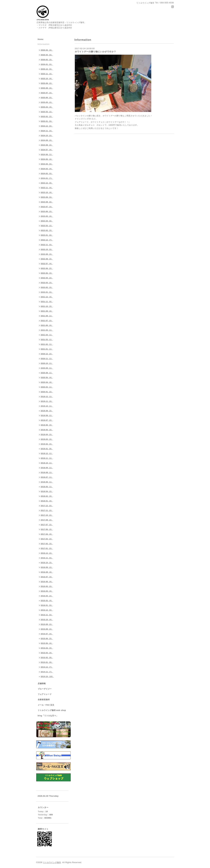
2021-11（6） (47, 302)
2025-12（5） (47, 69)
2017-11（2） (47, 510)
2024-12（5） (47, 126)
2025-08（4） (47, 88)
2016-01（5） (47, 605)
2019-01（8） (47, 449)
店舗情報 (42, 684)
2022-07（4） (47, 264)
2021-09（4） (47, 311)
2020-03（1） (47, 387)
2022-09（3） (47, 254)
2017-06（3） (47, 529)
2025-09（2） (47, 83)
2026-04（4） (47, 50)
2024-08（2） (47, 145)
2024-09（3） (47, 140)
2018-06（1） (47, 482)
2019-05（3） (47, 430)
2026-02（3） (47, 60)
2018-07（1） (47, 477)
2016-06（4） (47, 582)
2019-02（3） (47, 444)
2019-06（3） (47, 425)
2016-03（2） (47, 596)
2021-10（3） (47, 306)
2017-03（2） (47, 539)
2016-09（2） (47, 567)
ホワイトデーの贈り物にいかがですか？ (95, 52)
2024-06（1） (47, 154)
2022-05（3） (47, 273)
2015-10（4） (47, 620)
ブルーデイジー (45, 689)
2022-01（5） (47, 292)
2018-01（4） (47, 501)
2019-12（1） (47, 396)
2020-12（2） (47, 354)
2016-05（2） (47, 586)
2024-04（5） (47, 164)
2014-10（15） (47, 676)
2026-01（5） (47, 64)
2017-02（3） (47, 544)
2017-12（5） (47, 506)
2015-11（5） (47, 615)
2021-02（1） (47, 344)
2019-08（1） (47, 415)
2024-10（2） (47, 135)
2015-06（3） (47, 639)
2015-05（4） (47, 643)
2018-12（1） (47, 453)
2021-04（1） (47, 335)
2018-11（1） (47, 458)
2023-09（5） (47, 197)
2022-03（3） (47, 283)
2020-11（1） (47, 359)
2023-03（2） (47, 226)
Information (44, 44)
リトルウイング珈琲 (52, 862)
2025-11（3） (47, 74)
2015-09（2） (47, 624)
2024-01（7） (47, 178)
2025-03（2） (47, 112)
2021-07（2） (47, 321)
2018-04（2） (47, 491)
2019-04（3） (47, 434)
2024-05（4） (47, 159)
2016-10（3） (47, 563)
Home (41, 39)
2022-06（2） (47, 268)
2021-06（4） (47, 325)
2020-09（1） (47, 368)
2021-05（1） (47, 330)
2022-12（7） (47, 240)
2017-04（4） (47, 534)
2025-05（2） (47, 102)
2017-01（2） (47, 548)
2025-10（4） (47, 79)
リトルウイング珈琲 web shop (52, 710)
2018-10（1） (47, 463)
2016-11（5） (47, 558)
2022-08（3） (47, 259)
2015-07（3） (47, 634)
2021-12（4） (47, 297)
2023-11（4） (47, 188)
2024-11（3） (47, 131)
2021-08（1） (47, 316)
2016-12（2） (47, 553)
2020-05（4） (47, 378)
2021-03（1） (47, 340)
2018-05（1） (47, 487)
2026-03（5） (47, 55)
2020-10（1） (47, 363)
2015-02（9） (47, 658)
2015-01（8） (47, 662)
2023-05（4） (47, 216)
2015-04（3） (47, 648)
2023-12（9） (47, 183)
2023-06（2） (47, 211)
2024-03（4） (47, 169)
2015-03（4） (47, 653)
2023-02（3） (47, 230)
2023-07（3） (47, 207)
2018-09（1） (47, 468)
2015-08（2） (47, 629)
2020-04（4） (47, 382)
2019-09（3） (47, 411)
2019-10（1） (47, 406)
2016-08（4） (47, 572)
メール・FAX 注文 (46, 705)
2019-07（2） (47, 420)
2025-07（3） (47, 93)
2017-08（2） (47, 520)
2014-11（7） (47, 672)
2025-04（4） (47, 107)
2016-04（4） (47, 591)
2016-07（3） (47, 577)
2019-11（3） (47, 401)
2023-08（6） (47, 202)
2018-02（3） (47, 496)
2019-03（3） (47, 439)
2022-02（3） (47, 287)
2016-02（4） (47, 601)
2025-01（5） (47, 121)
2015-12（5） (47, 610)
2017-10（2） (47, 515)
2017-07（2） (47, 525)
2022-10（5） (47, 249)
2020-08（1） (47, 373)
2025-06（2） (47, 98)
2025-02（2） (47, 116)
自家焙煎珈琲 (44, 700)
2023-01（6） (47, 235)
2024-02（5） (47, 173)
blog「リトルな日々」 (48, 716)
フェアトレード (45, 694)
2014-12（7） (47, 667)
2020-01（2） (47, 392)
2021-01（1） (47, 349)
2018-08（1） (47, 472)
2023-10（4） (47, 192)
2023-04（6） (47, 221)
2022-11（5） (47, 245)
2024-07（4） (47, 150)
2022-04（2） (47, 278)
